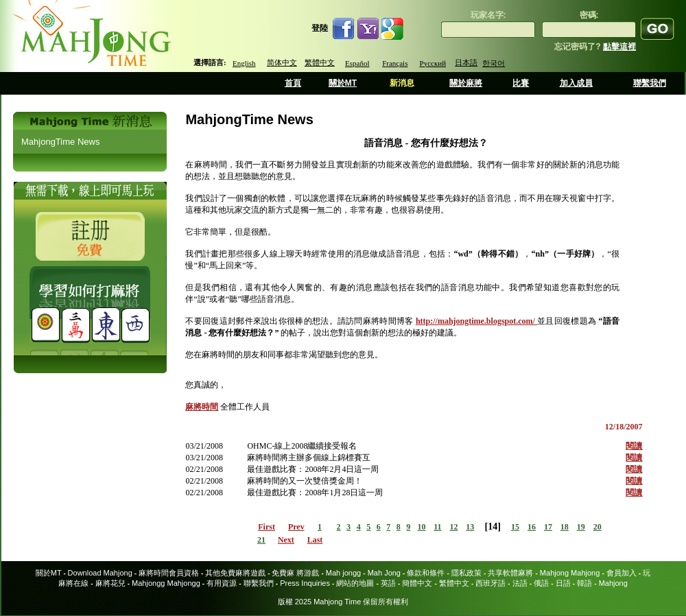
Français (395, 63)
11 (437, 527)
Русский (433, 63)
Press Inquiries (305, 583)
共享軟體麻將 (510, 573)
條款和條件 (426, 573)
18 (565, 527)
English (244, 63)
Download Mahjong (100, 573)
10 (422, 527)
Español (357, 63)
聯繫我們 (650, 83)
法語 (520, 583)
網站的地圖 (355, 583)
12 (453, 527)
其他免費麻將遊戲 (235, 573)
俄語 (541, 583)
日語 (563, 583)
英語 (388, 583)
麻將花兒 (110, 583)
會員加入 (622, 573)
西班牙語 (490, 583)
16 (532, 527)
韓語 (584, 583)
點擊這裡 (619, 47)
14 (493, 526)
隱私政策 (466, 573)
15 (515, 527)
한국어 (494, 63)
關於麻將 (466, 83)
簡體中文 (417, 583)
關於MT (343, 83)
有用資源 (222, 583)
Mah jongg (343, 573)
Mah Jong (384, 573)
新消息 (402, 83)
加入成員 (576, 83)
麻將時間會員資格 (169, 573)
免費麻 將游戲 (295, 573)
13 (470, 527)
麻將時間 (202, 407)
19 (581, 527)
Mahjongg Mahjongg (166, 583)
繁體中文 (320, 62)
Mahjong (613, 583)
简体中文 (282, 62)
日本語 (466, 62)
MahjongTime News (60, 142)
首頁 (293, 83)
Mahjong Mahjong (570, 573)
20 (598, 527)
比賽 (521, 83)
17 (548, 527)
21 (261, 540)
